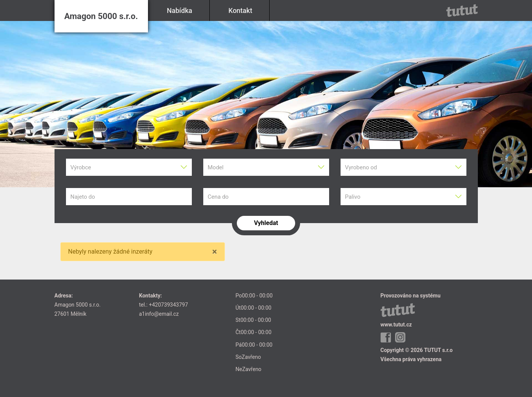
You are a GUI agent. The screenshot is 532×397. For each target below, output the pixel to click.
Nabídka (180, 10)
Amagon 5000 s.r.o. (101, 16)
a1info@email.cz (159, 314)
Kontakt (240, 10)
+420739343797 (168, 305)
